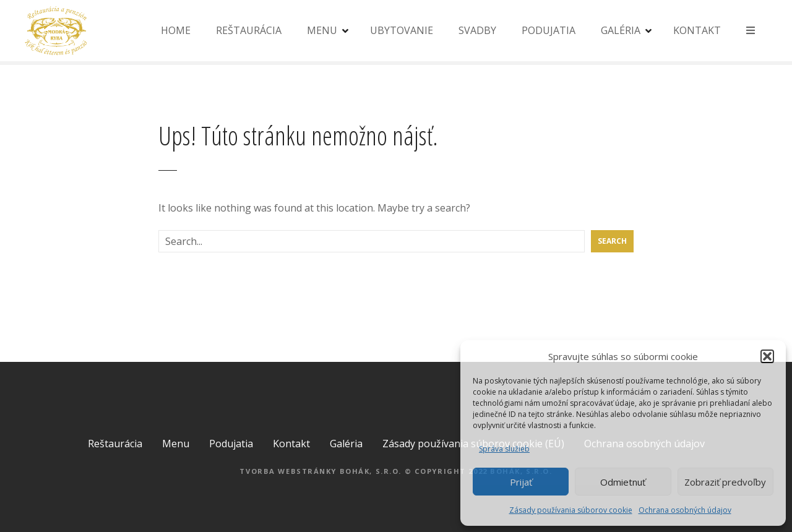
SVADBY (477, 30)
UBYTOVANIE (402, 30)
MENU (322, 30)
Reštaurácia (115, 444)
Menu (176, 444)
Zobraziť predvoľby (725, 482)
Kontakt (291, 444)
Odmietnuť (623, 482)
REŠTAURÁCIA (249, 30)
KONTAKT (697, 30)
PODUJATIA (549, 30)
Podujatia (231, 444)
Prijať (521, 482)
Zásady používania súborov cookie (571, 510)
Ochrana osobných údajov (685, 510)
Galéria (346, 444)
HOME (176, 30)
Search (612, 241)
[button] (767, 356)
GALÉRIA (621, 30)
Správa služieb (504, 449)
